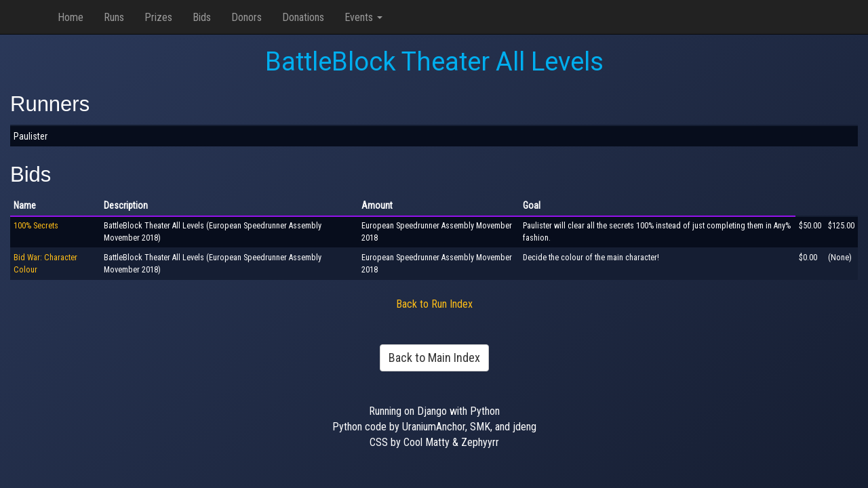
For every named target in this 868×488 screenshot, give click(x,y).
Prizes (158, 17)
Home (71, 17)
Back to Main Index (434, 358)
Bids (202, 17)
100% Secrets (36, 226)
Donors (246, 17)
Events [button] (363, 17)
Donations (303, 17)
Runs (114, 17)
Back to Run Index (434, 304)
